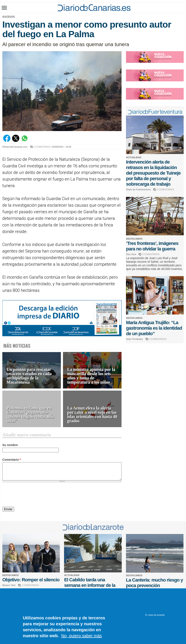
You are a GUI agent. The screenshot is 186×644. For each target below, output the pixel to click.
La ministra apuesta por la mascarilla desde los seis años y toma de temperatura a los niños (91, 376)
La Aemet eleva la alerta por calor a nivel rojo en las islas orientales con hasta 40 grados (92, 415)
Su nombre (10, 445)
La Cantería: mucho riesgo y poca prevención (155, 583)
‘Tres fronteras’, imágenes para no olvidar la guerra (152, 246)
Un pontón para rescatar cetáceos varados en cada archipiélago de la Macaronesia (29, 376)
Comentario (12, 460)
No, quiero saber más (82, 636)
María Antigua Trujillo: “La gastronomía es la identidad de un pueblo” (154, 328)
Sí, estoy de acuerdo (155, 615)
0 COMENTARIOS (42, 147)
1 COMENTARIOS (30, 585)
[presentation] (35, 495)
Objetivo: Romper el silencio (31, 580)
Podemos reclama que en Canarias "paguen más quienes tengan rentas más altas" (30, 415)
